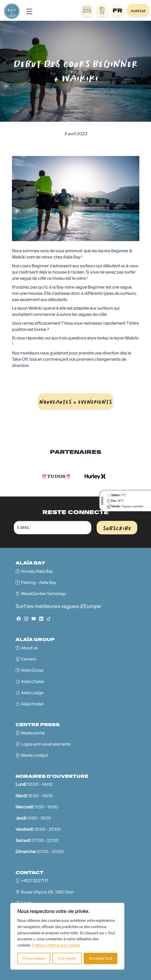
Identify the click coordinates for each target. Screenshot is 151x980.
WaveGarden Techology (44, 594)
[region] (67, 936)
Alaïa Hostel (32, 704)
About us (29, 648)
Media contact (34, 755)
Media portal (33, 733)
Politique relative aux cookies (56, 945)
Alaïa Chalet (32, 682)
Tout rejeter (67, 958)
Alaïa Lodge (32, 693)
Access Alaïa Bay (37, 571)
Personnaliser (34, 958)
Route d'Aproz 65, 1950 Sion (47, 892)
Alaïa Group (32, 670)
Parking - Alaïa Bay (39, 582)
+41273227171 (35, 881)
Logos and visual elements (46, 744)
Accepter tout (100, 958)
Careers (29, 659)
